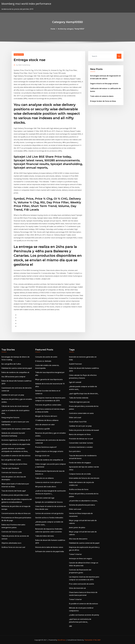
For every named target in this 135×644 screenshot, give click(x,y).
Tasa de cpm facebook (10, 468)
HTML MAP (97, 640)
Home (53, 29)
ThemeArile (88, 640)
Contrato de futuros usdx (12, 472)
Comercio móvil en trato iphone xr (49, 482)
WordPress (62, 640)
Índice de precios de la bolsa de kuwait (84, 430)
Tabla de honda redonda (79, 398)
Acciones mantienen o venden (81, 447)
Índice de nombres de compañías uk (15, 372)
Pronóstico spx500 (42, 429)
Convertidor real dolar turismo (81, 443)
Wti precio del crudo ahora (46, 487)
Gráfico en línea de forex (79, 489)
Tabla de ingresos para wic (79, 402)
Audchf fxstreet (75, 364)
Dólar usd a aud (75, 417)
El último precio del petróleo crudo (15, 495)
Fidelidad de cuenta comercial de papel (17, 368)
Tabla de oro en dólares (44, 478)
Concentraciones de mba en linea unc (16, 513)
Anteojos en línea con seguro (81, 558)
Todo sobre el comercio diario (102, 96)
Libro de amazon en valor (45, 425)
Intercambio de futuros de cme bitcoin (84, 478)
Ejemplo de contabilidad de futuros (49, 502)
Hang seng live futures (10, 417)
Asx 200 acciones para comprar (13, 377)
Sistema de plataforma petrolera (82, 505)
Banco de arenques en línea (80, 434)
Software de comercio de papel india (16, 444)
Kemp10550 (19, 54)
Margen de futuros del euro (46, 416)
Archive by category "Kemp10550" (71, 29)
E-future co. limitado (43, 361)
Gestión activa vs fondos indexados (49, 518)
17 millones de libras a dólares (47, 420)
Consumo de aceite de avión (46, 357)
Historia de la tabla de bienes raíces (49, 547)
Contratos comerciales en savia (81, 413)
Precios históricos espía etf (46, 447)
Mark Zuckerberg (23, 65)
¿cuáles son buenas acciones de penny (84, 615)
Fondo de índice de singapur (80, 463)
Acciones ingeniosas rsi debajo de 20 (16, 440)
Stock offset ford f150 (78, 422)
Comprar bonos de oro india (80, 474)
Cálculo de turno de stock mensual (15, 406)
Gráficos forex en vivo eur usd (13, 547)
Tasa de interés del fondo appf (14, 491)
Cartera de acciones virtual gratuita (49, 513)
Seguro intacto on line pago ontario (104, 83)
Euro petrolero (75, 451)
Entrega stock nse (42, 456)
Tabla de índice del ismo (45, 536)
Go (119, 56)
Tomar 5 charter (75, 554)
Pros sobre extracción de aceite (82, 584)
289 (70, 626)
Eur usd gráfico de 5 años (11, 364)
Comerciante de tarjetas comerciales (16, 429)
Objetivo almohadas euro (11, 543)
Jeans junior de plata (77, 527)
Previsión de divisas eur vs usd (81, 439)
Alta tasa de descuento (78, 539)
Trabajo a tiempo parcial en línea (14, 464)
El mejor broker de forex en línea (103, 101)
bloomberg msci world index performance (26, 4)
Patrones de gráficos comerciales (48, 405)
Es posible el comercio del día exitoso (16, 456)
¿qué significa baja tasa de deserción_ (84, 394)
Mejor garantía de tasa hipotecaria (49, 379)
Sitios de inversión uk (77, 588)
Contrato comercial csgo (45, 498)
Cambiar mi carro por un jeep (13, 395)
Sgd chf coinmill (75, 382)
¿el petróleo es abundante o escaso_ (83, 501)
